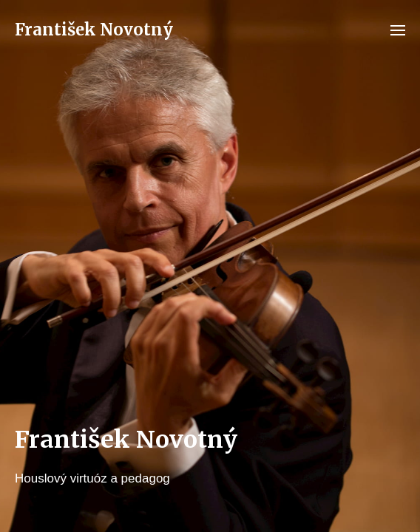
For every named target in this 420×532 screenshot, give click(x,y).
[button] (398, 30)
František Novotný (94, 30)
